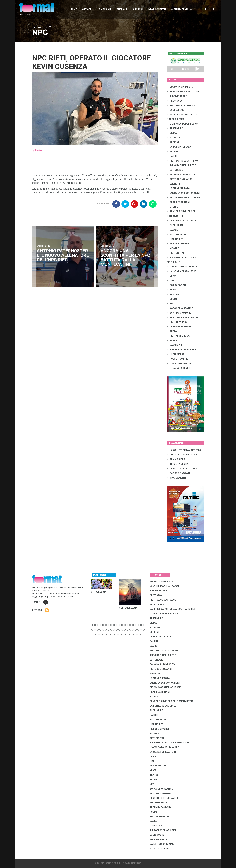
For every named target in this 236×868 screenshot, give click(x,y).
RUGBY (172, 331)
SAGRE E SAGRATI (178, 473)
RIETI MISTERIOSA (178, 336)
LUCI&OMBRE (176, 354)
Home (74, 9)
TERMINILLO (175, 128)
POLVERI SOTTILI (178, 359)
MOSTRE (173, 248)
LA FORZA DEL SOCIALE (181, 221)
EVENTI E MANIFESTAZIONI (183, 92)
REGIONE (173, 142)
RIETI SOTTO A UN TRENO (182, 161)
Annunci (138, 9)
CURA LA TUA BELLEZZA (182, 455)
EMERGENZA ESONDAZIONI (183, 193)
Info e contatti (157, 9)
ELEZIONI (173, 184)
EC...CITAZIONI (176, 234)
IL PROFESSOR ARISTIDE (182, 350)
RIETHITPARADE (177, 322)
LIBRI (171, 281)
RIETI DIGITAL (176, 253)
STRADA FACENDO (179, 368)
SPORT (172, 299)
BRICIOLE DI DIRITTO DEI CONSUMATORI (172, 701)
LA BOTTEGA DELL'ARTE (182, 469)
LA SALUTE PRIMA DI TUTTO (184, 450)
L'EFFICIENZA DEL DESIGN (183, 124)
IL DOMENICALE (177, 96)
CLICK (172, 276)
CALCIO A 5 (175, 345)
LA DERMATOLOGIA (179, 147)
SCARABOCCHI (177, 285)
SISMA (172, 133)
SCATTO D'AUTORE (179, 313)
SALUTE (173, 151)
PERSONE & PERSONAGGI (182, 317)
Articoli (87, 9)
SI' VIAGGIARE (176, 459)
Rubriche (122, 9)
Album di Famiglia (182, 9)
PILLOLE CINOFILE (178, 244)
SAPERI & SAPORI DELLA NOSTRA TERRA (172, 609)
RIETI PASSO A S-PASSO (182, 105)
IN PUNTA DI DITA (178, 464)
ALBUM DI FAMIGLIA (179, 327)
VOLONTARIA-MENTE (180, 87)
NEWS (172, 290)
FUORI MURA (175, 225)
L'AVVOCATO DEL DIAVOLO (183, 267)
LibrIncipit (175, 239)
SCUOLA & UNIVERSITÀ (181, 174)
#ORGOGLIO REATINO (180, 308)
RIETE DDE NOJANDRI (180, 179)
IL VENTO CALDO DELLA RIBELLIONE (170, 743)
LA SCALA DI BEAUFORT (182, 271)
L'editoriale (104, 9)
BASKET (173, 341)
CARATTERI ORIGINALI (181, 364)
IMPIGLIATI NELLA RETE (181, 165)
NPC (171, 304)
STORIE (172, 207)
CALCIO (172, 230)
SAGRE (172, 156)
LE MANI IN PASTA (178, 188)
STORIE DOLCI (176, 138)
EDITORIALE (175, 170)
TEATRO (173, 294)
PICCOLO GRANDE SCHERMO (184, 198)
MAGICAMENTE (177, 478)
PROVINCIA (174, 101)
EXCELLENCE (175, 110)
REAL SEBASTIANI (178, 202)
